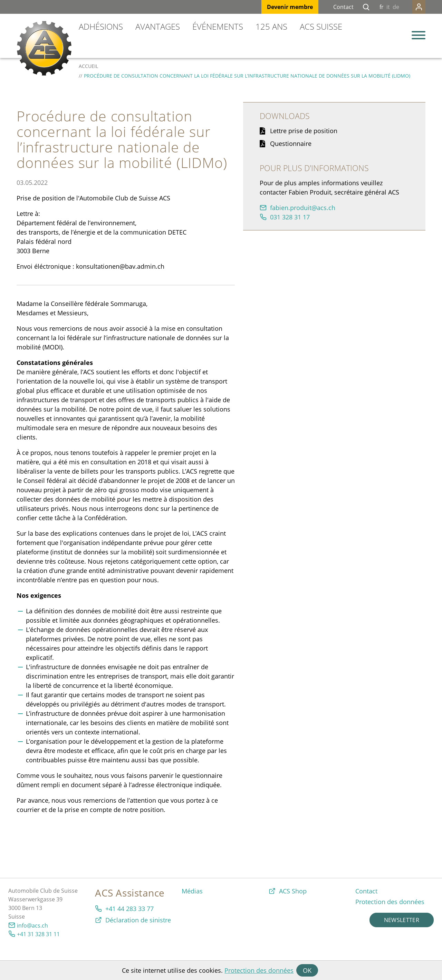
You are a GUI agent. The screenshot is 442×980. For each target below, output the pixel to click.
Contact (343, 7)
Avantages (158, 26)
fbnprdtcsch (303, 208)
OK (307, 970)
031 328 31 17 (290, 217)
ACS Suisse (321, 26)
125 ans (271, 26)
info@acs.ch (32, 925)
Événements (218, 26)
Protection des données (259, 970)
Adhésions (101, 26)
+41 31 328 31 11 (38, 934)
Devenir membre (290, 7)
